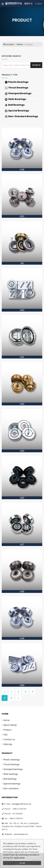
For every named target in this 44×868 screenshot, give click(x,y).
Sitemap (8, 744)
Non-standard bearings (11, 789)
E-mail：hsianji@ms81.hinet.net (18, 804)
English (39, 4)
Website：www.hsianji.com (16, 834)
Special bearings (12, 784)
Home (20, 44)
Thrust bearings (11, 764)
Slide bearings (11, 774)
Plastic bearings (12, 760)
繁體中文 (29, 4)
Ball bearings (10, 779)
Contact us (9, 739)
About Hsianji (10, 725)
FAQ (5, 735)
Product (8, 730)
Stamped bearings (13, 769)
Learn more (19, 858)
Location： (11, 44)
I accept (22, 863)
